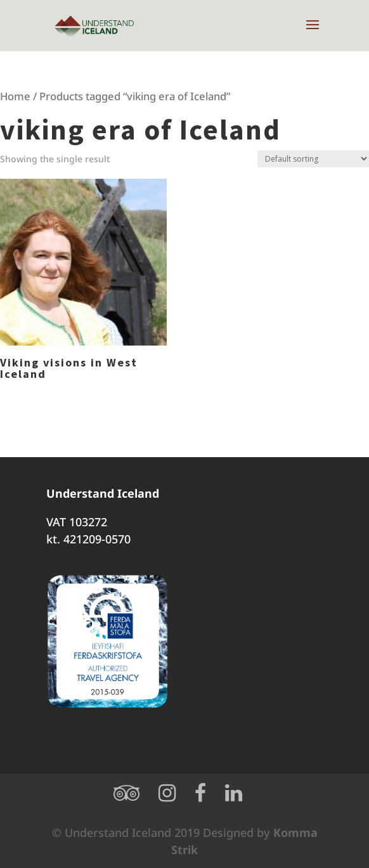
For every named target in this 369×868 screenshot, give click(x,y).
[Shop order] (313, 159)
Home (15, 96)
